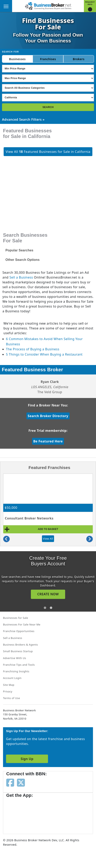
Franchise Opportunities (19, 631)
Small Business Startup (18, 651)
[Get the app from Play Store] (53, 814)
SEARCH (48, 107)
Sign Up (27, 759)
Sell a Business (21, 277)
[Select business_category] (48, 88)
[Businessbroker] (48, 6)
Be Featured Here (48, 441)
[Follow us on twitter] (21, 782)
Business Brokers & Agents (20, 645)
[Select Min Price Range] (48, 69)
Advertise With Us (15, 658)
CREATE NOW (48, 594)
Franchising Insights (16, 671)
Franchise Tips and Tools (19, 665)
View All (48, 539)
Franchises (48, 59)
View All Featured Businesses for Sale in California (48, 152)
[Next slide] (90, 539)
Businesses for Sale (16, 618)
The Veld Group (50, 392)
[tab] (45, 608)
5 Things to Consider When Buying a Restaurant (44, 354)
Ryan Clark (50, 382)
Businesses (17, 59)
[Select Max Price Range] (48, 78)
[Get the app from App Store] (21, 814)
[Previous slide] (6, 539)
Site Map (9, 685)
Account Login (12, 678)
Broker (78, 59)
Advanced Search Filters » (23, 119)
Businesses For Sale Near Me (22, 624)
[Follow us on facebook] (10, 782)
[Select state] (48, 98)
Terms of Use (11, 698)
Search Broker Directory (48, 416)
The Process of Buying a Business (33, 349)
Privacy (8, 691)
